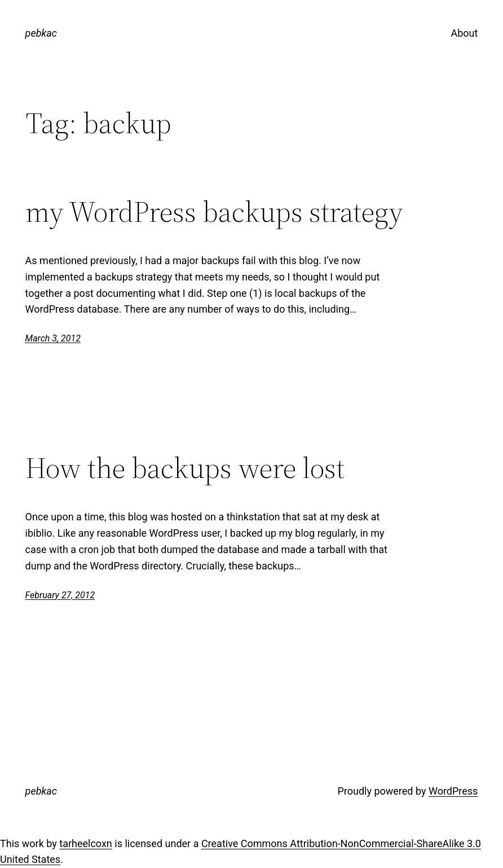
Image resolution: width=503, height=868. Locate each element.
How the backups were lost (185, 468)
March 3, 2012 (53, 338)
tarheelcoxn (86, 843)
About (464, 33)
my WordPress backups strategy (214, 212)
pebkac (41, 33)
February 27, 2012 (60, 595)
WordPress (453, 791)
